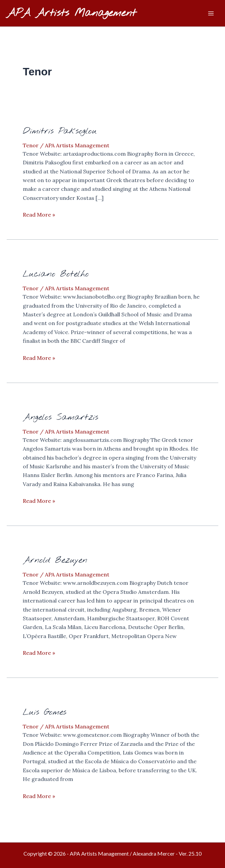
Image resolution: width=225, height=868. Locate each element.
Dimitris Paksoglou (60, 131)
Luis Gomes (45, 712)
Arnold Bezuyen (55, 560)
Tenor (31, 145)
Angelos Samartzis (61, 417)
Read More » (39, 215)
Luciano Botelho (56, 274)
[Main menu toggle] (211, 13)
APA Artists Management (71, 13)
